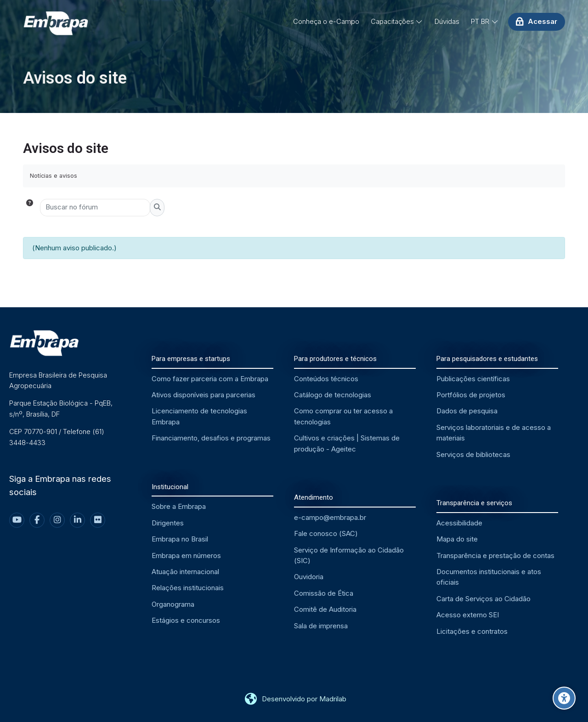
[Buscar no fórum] (95, 208)
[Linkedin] (77, 520)
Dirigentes (168, 523)
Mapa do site (457, 539)
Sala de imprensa (321, 626)
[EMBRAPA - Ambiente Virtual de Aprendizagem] (56, 24)
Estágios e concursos (186, 620)
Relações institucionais (188, 588)
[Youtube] (17, 520)
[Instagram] (57, 520)
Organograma (173, 604)
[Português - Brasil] (485, 22)
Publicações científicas (473, 379)
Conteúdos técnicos (326, 379)
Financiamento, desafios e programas (211, 438)
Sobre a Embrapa (179, 506)
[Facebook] (37, 520)
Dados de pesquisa (467, 411)
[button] (31, 208)
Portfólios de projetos (471, 395)
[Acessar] (537, 22)
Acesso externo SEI (468, 615)
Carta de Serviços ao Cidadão (483, 599)
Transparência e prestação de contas (495, 556)
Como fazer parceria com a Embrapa (210, 379)
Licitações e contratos (472, 631)
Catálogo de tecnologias (333, 395)
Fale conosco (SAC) (326, 533)
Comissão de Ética (324, 593)
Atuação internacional (185, 572)
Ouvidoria (309, 577)
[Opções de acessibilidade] (564, 698)
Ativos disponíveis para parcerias (204, 395)
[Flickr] (98, 520)
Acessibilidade (459, 523)
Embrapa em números (186, 556)
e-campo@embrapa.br (330, 517)
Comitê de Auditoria (325, 609)
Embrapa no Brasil (180, 539)
